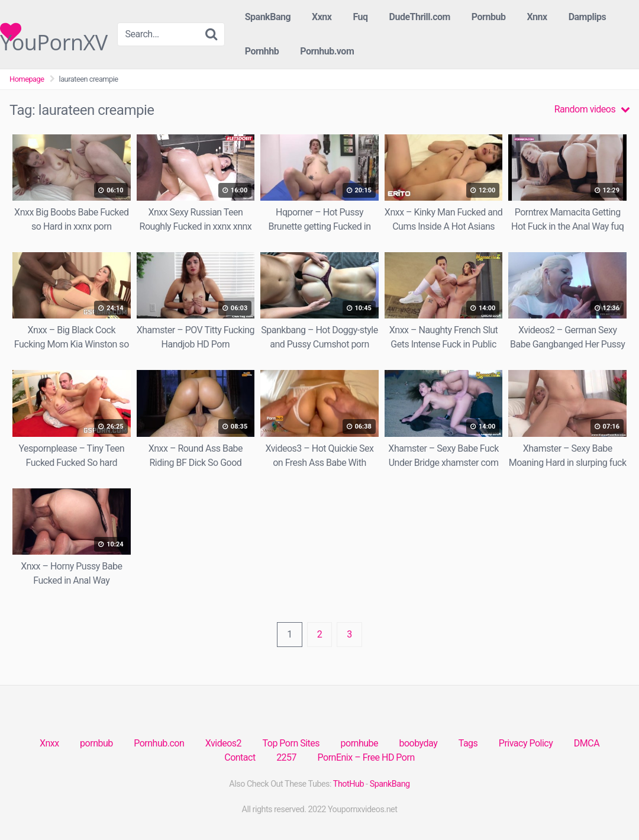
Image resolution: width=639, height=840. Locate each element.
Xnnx (537, 17)
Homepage (27, 79)
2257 (286, 757)
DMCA (587, 743)
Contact (240, 757)
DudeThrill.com (420, 17)
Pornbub (489, 17)
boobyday (418, 743)
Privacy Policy (526, 743)
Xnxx (49, 743)
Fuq (360, 17)
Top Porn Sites (291, 743)
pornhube (359, 743)
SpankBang (268, 17)
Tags (468, 743)
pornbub (96, 743)
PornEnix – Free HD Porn (366, 757)
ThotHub (348, 784)
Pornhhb (262, 51)
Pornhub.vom (327, 51)
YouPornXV (54, 32)
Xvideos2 (223, 743)
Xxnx (322, 17)
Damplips (588, 17)
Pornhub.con (159, 743)
